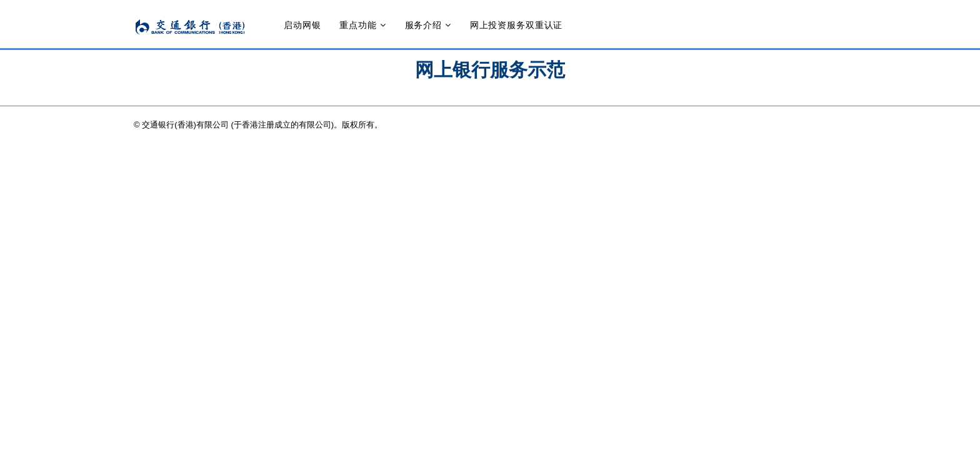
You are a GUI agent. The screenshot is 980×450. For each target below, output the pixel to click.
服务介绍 (423, 25)
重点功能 (358, 25)
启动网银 (302, 25)
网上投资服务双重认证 (516, 25)
